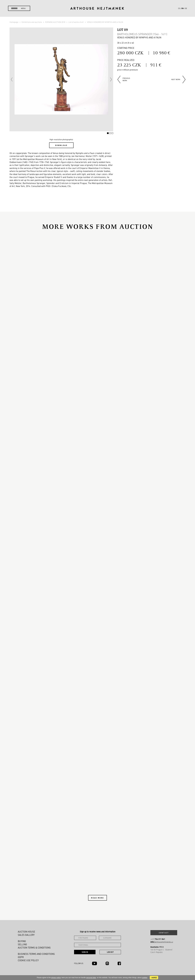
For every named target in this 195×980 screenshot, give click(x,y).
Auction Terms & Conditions (34, 948)
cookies (145, 978)
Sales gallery (26, 935)
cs (179, 8)
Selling (22, 944)
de (186, 8)
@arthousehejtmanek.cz (162, 942)
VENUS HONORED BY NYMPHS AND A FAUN (105, 22)
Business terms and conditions (36, 954)
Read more (97, 898)
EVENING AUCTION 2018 (55, 22)
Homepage (14, 22)
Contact (164, 933)
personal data (91, 978)
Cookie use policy (28, 960)
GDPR (21, 957)
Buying (22, 941)
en (183, 8)
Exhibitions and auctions (32, 22)
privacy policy (56, 978)
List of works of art (76, 22)
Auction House (26, 932)
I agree (154, 978)
